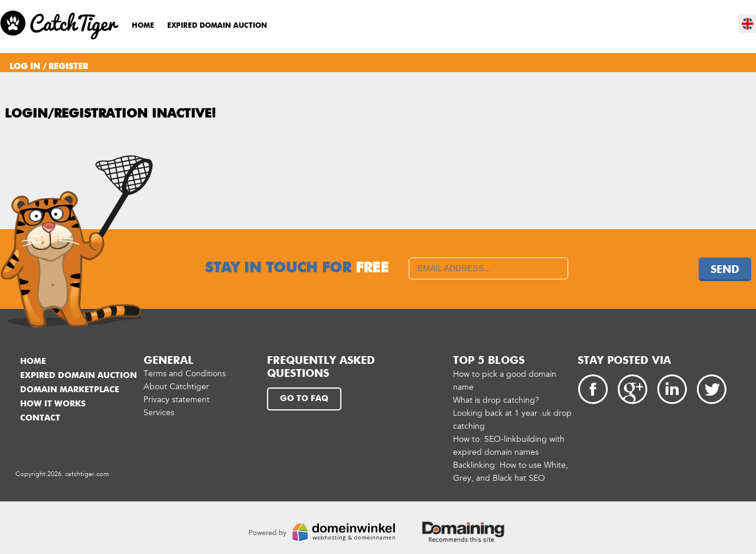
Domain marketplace (70, 390)
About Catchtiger (176, 387)
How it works (53, 404)
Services (159, 413)
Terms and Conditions (185, 374)
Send (725, 270)
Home (143, 26)
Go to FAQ (304, 399)
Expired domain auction (217, 26)
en (748, 24)
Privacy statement (177, 400)
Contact (40, 418)
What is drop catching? (496, 400)
